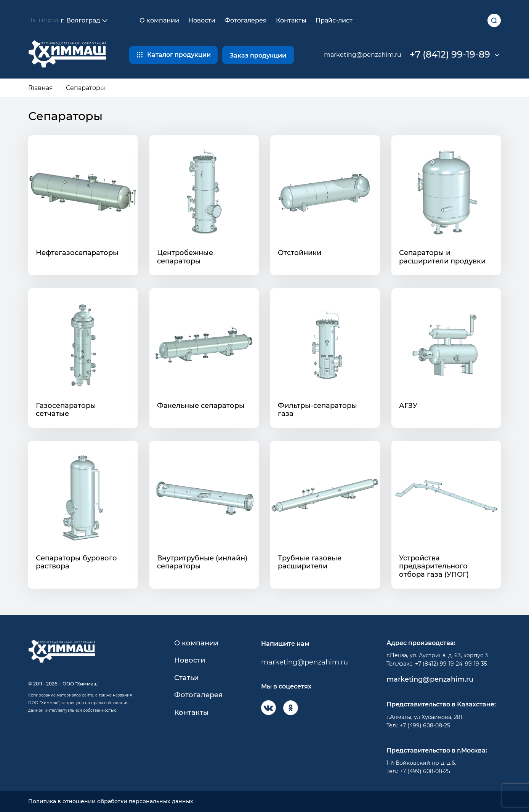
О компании (159, 20)
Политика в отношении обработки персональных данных (111, 802)
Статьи (186, 678)
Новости (202, 20)
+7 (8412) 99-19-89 (450, 55)
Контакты (291, 20)
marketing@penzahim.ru (363, 55)
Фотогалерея (246, 20)
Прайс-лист (334, 20)
